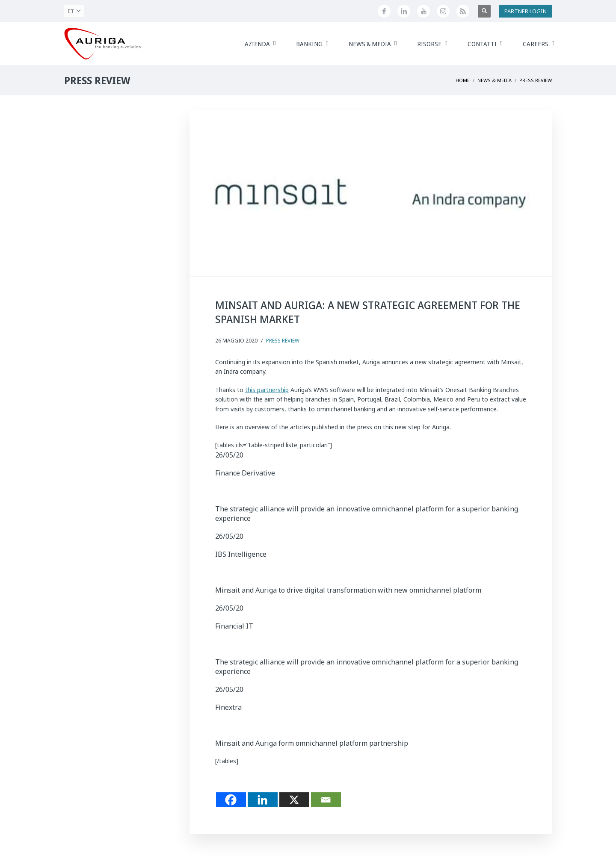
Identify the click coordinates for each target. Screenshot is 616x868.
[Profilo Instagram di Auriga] (443, 11)
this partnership (267, 390)
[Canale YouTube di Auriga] (423, 11)
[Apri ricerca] (484, 11)
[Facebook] (231, 800)
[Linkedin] (263, 800)
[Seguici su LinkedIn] (404, 11)
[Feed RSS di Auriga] (463, 11)
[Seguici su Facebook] (384, 11)
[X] (294, 800)
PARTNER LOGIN (526, 11)
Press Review (283, 341)
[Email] (326, 800)
